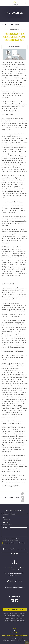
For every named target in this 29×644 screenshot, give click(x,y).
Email (4, 518)
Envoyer (14, 554)
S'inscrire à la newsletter (15, 609)
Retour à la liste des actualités (12, 24)
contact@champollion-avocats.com (15, 587)
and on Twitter (17, 601)
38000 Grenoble (14, 575)
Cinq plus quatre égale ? (11, 539)
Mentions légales (15, 632)
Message (5, 527)
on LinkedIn (12, 601)
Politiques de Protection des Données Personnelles (14, 635)
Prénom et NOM (8, 513)
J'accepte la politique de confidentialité (15, 549)
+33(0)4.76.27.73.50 (15, 581)
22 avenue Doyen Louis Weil (14, 573)
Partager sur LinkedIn (23, 494)
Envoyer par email (23, 501)
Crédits (14, 629)
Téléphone (6, 522)
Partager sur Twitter (23, 497)
